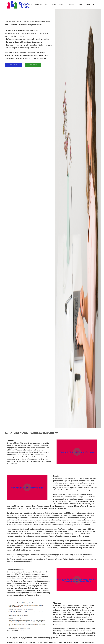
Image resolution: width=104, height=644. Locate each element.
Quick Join (39, 4)
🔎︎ (26, 4)
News (80, 4)
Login (31, 4)
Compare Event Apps (13, 65)
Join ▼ (46, 4)
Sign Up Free (33, 65)
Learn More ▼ (90, 4)
